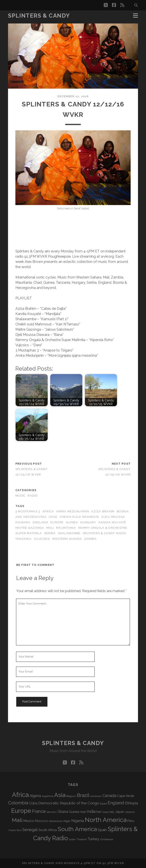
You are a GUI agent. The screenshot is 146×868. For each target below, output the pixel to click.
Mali (50, 528)
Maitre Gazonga (30, 528)
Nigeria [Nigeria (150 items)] (78, 821)
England (41, 522)
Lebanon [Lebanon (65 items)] (130, 812)
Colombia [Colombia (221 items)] (18, 803)
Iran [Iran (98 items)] (99, 812)
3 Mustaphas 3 (28, 511)
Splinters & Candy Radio (105, 533)
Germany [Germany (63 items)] (52, 812)
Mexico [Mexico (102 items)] (29, 821)
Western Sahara (67, 539)
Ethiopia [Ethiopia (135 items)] (131, 803)
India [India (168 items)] (91, 811)
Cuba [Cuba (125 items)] (33, 803)
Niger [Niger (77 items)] (67, 821)
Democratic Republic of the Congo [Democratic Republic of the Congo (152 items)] (69, 803)
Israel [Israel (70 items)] (105, 812)
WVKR (119, 863)
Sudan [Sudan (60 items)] (72, 839)
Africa (48, 511)
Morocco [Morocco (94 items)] (41, 821)
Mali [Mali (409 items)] (17, 820)
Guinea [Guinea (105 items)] (74, 812)
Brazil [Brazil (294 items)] (83, 795)
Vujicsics (42, 539)
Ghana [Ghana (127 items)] (63, 812)
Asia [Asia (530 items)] (60, 795)
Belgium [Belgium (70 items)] (71, 796)
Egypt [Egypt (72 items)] (103, 803)
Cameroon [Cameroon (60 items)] (96, 796)
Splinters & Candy (39, 16)
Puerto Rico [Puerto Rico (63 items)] (15, 830)
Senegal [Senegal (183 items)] (30, 830)
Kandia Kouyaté (112, 522)
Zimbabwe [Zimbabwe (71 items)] (106, 839)
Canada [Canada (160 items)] (109, 796)
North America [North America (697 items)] (106, 820)
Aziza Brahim (103, 511)
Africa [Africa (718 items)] (20, 795)
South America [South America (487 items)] (77, 829)
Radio (33, 496)
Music (20, 496)
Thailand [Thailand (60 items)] (82, 839)
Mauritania (66, 528)
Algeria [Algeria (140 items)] (35, 796)
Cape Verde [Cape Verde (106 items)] (126, 796)
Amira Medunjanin (72, 511)
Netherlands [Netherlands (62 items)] (56, 821)
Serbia (50, 533)
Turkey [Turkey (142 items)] (93, 839)
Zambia (91, 539)
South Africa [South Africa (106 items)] (48, 830)
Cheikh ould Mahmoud (79, 517)
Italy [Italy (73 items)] (112, 812)
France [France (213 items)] (39, 811)
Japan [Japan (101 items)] (120, 812)
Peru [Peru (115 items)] (131, 821)
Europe (57, 522)
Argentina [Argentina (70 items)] (48, 796)
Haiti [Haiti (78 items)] (83, 812)
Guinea (72, 522)
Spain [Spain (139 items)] (102, 830)
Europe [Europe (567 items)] (21, 811)
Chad (53, 517)
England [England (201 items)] (116, 803)
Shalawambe (69, 533)
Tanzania (24, 539)
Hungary (88, 522)
